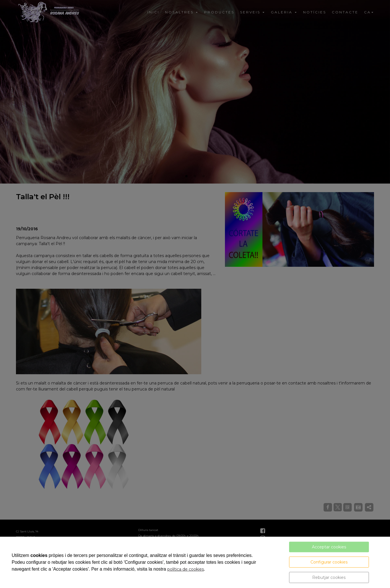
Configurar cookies (329, 562)
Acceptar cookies (329, 547)
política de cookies (186, 569)
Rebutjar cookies (329, 577)
